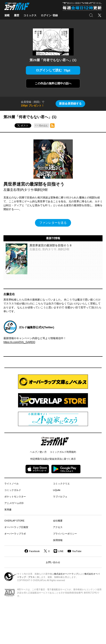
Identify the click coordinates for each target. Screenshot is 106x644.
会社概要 (58, 521)
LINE (61, 551)
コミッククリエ (61, 484)
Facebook (34, 551)
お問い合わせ (53, 562)
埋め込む (43, 126)
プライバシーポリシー (65, 534)
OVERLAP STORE (14, 521)
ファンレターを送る (53, 223)
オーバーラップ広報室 (16, 527)
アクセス (58, 527)
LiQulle (57, 490)
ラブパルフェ (60, 497)
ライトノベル (12, 484)
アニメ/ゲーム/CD (14, 503)
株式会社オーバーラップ (66, 574)
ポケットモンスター (15, 497)
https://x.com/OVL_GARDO (19, 342)
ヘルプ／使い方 (38, 452)
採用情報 (58, 540)
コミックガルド (13, 490)
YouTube (77, 551)
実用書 (8, 510)
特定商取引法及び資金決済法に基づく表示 (53, 459)
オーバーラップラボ (15, 534)
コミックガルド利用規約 (63, 452)
